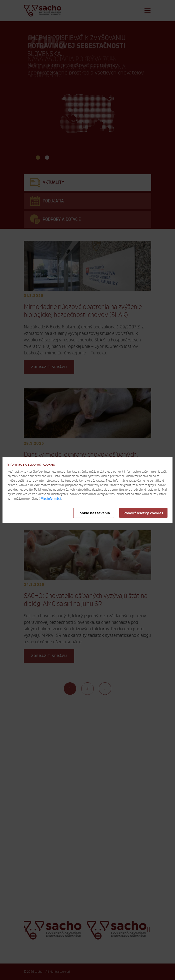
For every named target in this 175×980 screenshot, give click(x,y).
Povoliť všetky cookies (143, 513)
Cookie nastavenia (94, 513)
